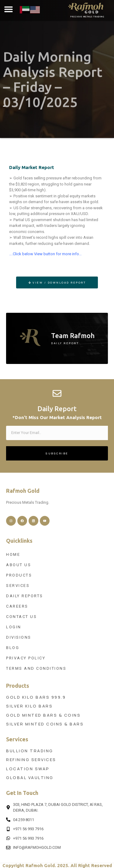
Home (13, 554)
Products (19, 575)
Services (18, 586)
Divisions (19, 637)
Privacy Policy (26, 658)
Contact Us (21, 617)
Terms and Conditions (36, 668)
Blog (13, 648)
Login (14, 627)
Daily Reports (25, 596)
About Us (19, 565)
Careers (17, 606)
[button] (8, 9)
